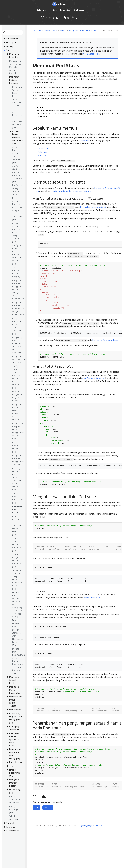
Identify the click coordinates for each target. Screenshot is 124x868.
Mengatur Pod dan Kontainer (83, 31)
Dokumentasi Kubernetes (45, 31)
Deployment (39, 79)
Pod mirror (102, 92)
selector (73, 609)
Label (35, 606)
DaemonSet (41, 116)
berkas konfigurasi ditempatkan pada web (72, 191)
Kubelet (69, 87)
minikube (84, 140)
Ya (37, 807)
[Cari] (13, 32)
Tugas (63, 31)
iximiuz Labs (44, 148)
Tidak (48, 807)
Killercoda (42, 152)
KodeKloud (43, 156)
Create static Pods (92, 54)
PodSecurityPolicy (92, 598)
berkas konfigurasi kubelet (93, 207)
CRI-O (82, 166)
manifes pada (93, 378)
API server (116, 73)
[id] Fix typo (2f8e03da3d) (91, 826)
